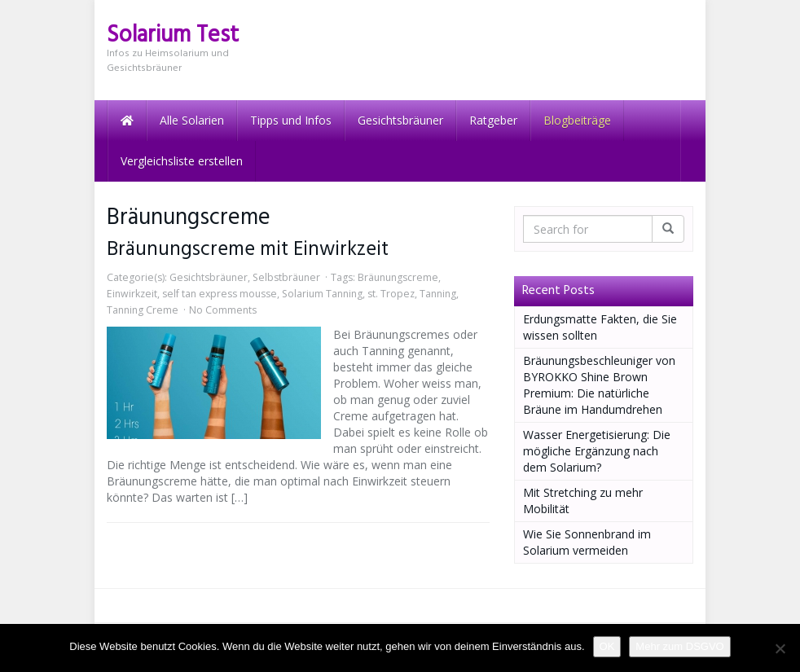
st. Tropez (391, 294)
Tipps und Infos (291, 120)
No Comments (223, 310)
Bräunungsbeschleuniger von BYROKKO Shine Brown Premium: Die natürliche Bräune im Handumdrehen (599, 385)
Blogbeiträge (577, 120)
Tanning (438, 294)
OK (607, 646)
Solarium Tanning (322, 294)
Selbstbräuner (286, 277)
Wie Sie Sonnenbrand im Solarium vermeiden (587, 542)
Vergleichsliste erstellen (182, 161)
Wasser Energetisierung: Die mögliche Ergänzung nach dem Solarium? (597, 451)
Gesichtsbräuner (400, 120)
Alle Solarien (192, 120)
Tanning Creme (143, 310)
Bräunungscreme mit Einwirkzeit (248, 250)
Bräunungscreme (398, 277)
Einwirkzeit (132, 294)
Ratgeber (493, 120)
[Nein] (780, 648)
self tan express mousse (220, 294)
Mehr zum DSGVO (679, 646)
